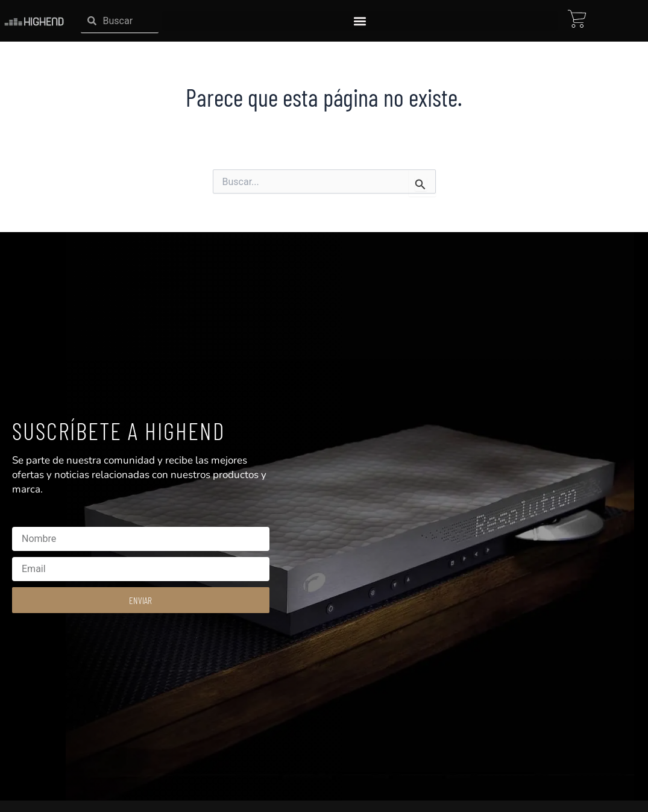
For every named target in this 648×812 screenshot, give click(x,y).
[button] (360, 21)
